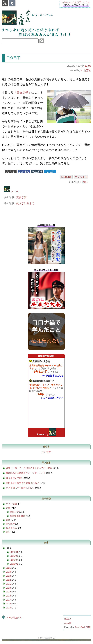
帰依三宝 (14, 512)
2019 (8, 592)
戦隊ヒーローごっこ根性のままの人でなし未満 (29, 468)
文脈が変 (22, 197)
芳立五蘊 (14, 15)
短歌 (8, 520)
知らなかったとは (76, 2)
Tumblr (12, 2)
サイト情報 (11, 504)
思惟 (8, 508)
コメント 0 (81, 177)
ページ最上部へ (14, 618)
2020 (8, 588)
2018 (8, 596)
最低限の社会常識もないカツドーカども (26, 473)
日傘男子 (13, 58)
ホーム (11, 191)
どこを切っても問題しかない (20, 488)
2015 (8, 608)
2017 (8, 600)
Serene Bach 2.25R (83, 627)
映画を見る (11, 528)
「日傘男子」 (22, 93)
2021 (8, 584)
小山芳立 (86, 70)
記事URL (66, 177)
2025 (8, 568)
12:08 (88, 66)
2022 (8, 580)
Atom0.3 (68, 623)
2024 (8, 572)
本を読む (10, 524)
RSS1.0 (67, 619)
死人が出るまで (25, 203)
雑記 (85, 182)
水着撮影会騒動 (18, 516)
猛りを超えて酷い (15, 478)
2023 (8, 576)
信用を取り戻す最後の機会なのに (22, 483)
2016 (8, 604)
